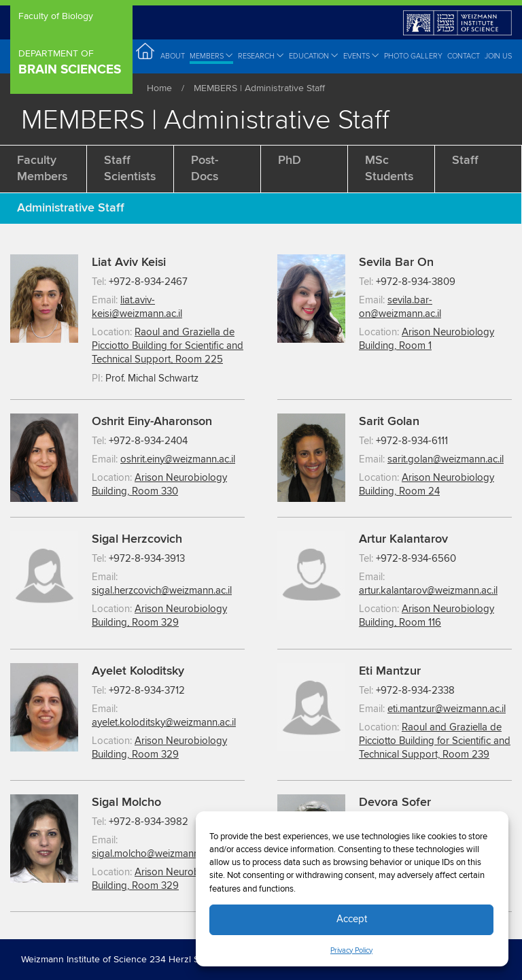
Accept (352, 919)
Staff (465, 160)
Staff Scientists (130, 169)
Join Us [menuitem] (498, 56)
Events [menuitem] (361, 56)
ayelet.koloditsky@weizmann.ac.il (164, 723)
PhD (290, 160)
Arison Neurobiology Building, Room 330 (159, 485)
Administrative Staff (71, 208)
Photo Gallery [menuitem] (413, 56)
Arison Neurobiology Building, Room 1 (427, 339)
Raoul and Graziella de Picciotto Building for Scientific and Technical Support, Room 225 (168, 346)
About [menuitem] (173, 56)
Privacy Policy (351, 951)
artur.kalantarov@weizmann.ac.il (428, 591)
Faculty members (42, 169)
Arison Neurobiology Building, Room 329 (159, 616)
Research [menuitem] (261, 56)
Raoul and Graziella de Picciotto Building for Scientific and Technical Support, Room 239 (435, 741)
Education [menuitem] (314, 56)
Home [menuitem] (146, 55)
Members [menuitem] (211, 56)
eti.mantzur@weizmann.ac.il (447, 709)
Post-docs (205, 169)
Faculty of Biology (56, 17)
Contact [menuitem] (464, 56)
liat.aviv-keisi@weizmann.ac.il (137, 307)
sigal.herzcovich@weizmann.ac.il (162, 591)
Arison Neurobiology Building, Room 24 (427, 485)
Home (159, 88)
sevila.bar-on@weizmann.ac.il (400, 307)
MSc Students (389, 169)
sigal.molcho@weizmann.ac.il (155, 854)
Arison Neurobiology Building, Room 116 (427, 616)
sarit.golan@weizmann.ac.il (446, 459)
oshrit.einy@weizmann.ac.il (178, 459)
